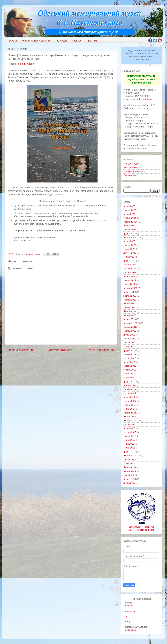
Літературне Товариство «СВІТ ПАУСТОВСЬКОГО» (142, 527)
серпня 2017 (130, 393)
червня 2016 (130, 432)
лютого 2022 (130, 253)
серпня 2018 (130, 358)
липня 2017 (129, 397)
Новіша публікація (21, 350)
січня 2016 (129, 444)
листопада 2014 (132, 456)
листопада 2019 (132, 323)
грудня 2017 (130, 381)
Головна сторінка (60, 350)
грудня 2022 (130, 234)
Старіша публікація (100, 350)
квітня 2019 (129, 346)
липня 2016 (129, 428)
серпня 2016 (130, 424)
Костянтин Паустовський (36, 41)
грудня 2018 (130, 350)
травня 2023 (130, 230)
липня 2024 (129, 214)
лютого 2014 (130, 471)
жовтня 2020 (130, 296)
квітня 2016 (129, 440)
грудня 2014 (130, 452)
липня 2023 (129, 226)
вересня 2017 (130, 389)
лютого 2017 (130, 417)
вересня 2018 (130, 354)
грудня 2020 (130, 292)
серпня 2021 (130, 272)
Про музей (61, 41)
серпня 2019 (130, 331)
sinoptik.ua (131, 630)
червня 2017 (130, 401)
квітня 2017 (129, 409)
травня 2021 (130, 280)
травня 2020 (130, 307)
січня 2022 (129, 257)
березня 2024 (130, 222)
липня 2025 (129, 206)
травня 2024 (130, 218)
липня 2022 (129, 241)
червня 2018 (130, 366)
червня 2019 (130, 339)
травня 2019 (130, 343)
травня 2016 (130, 436)
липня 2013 (129, 483)
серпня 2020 (130, 300)
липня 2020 (129, 304)
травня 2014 (130, 459)
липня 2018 (129, 362)
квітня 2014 (129, 463)
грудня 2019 (130, 319)
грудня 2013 (130, 479)
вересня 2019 (130, 327)
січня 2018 (129, 378)
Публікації (129, 175)
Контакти (93, 41)
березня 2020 (130, 311)
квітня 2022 (129, 249)
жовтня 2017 (130, 385)
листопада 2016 (132, 421)
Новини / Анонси (26, 64)
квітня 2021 (129, 284)
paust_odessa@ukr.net (142, 99)
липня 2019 (129, 335)
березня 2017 (130, 413)
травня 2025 (130, 210)
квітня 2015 (129, 448)
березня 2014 (130, 467)
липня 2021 (129, 276)
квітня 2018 (129, 374)
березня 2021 (130, 288)
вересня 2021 (130, 269)
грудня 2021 (130, 261)
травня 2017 (130, 405)
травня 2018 (130, 370)
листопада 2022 (132, 237)
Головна (12, 41)
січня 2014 (129, 475)
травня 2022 (130, 245)
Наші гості (77, 41)
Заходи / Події (131, 164)
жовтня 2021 (130, 265)
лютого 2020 (130, 315)
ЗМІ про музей (131, 167)
